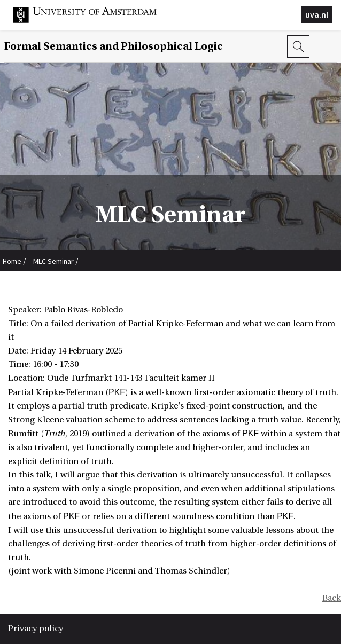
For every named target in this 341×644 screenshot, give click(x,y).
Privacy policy (36, 629)
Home (12, 261)
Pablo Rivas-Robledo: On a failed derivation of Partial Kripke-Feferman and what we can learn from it (162, 284)
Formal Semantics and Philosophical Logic (114, 46)
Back (332, 598)
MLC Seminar (53, 261)
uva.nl (317, 14)
